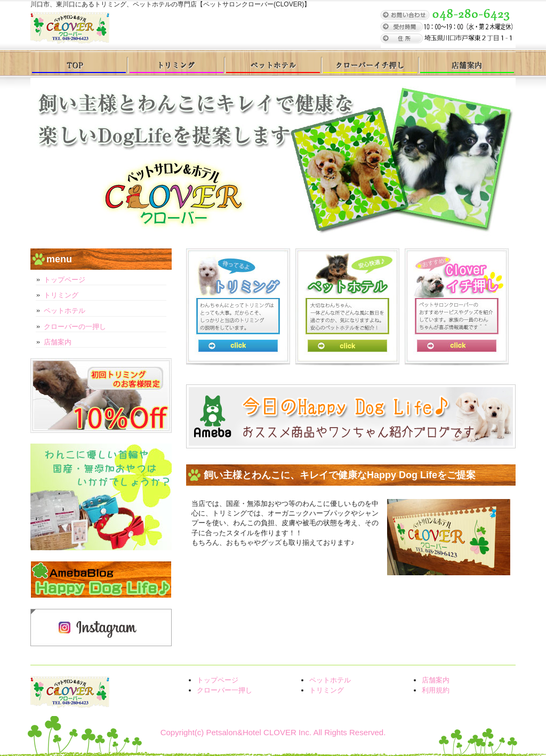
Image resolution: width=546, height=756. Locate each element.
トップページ (79, 63)
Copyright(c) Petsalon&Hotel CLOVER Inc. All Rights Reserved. (273, 732)
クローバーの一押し (75, 327)
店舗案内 (467, 63)
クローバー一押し (370, 63)
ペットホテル (273, 63)
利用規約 (436, 690)
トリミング (176, 63)
